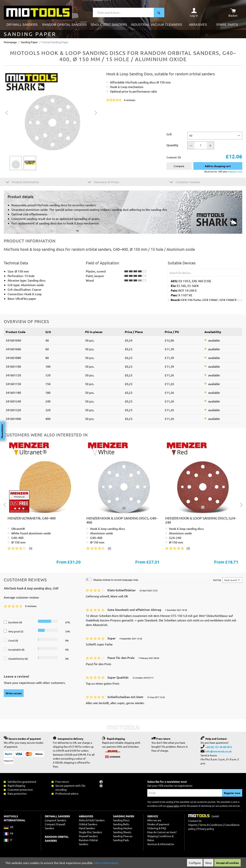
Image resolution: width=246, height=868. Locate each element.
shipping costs (235, 171)
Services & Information (161, 844)
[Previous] (7, 112)
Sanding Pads (121, 840)
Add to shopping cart (218, 166)
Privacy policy (206, 829)
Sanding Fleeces (123, 836)
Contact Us (195, 821)
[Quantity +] (210, 145)
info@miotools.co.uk (218, 751)
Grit (169, 134)
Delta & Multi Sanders (92, 820)
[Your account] (194, 12)
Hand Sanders (87, 828)
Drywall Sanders (88, 836)
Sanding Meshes (123, 828)
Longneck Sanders (55, 820)
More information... (107, 863)
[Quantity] (201, 145)
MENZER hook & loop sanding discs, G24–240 (201, 520)
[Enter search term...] (123, 12)
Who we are (154, 820)
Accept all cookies (227, 863)
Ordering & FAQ (157, 828)
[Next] (96, 112)
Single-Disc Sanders (90, 832)
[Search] (159, 12)
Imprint (193, 825)
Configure (195, 863)
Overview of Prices (103, 182)
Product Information (22, 182)
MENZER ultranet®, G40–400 (32, 518)
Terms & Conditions (211, 825)
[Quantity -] (191, 145)
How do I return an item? (162, 832)
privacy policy (173, 806)
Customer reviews (185, 182)
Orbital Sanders (88, 824)
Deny (208, 863)
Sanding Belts (121, 824)
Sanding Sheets (122, 832)
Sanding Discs (121, 820)
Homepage (10, 42)
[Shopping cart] (233, 12)
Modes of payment (158, 824)
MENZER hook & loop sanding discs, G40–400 (122, 520)
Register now (232, 793)
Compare (179, 166)
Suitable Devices (182, 263)
